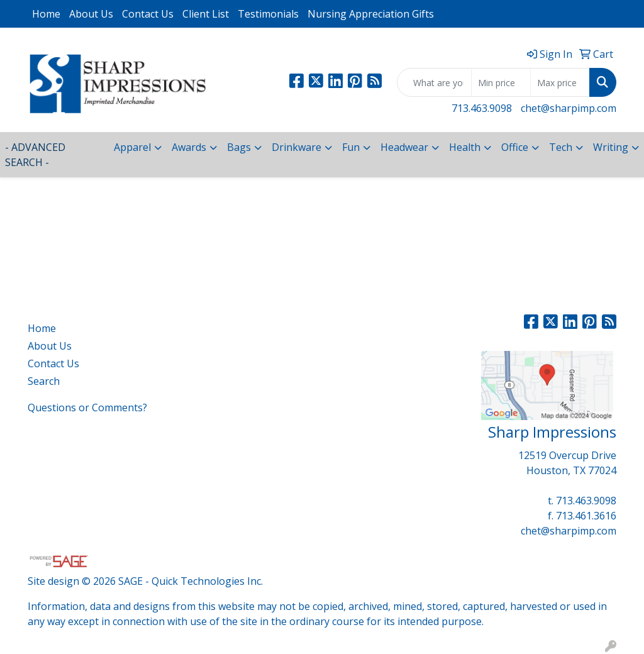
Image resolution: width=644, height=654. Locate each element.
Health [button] (465, 147)
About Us (91, 14)
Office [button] (515, 147)
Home (46, 14)
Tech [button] (561, 147)
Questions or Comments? (87, 407)
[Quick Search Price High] (560, 82)
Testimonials (268, 14)
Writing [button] (611, 147)
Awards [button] (189, 147)
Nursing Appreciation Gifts (371, 14)
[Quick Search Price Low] (501, 82)
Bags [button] (239, 147)
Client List (206, 14)
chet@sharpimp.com (569, 108)
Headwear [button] (404, 147)
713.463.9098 (482, 108)
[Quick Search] (434, 82)
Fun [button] (351, 147)
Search (44, 381)
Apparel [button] (132, 147)
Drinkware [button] (297, 147)
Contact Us (148, 14)
